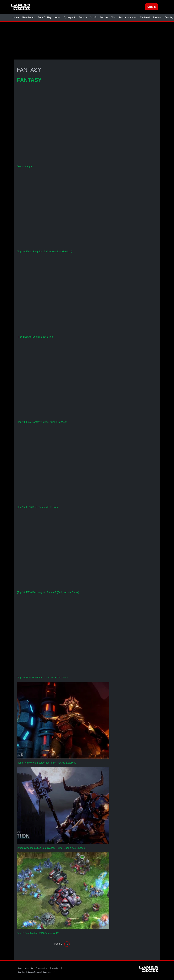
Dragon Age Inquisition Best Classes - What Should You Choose (51, 848)
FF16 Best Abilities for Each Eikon (35, 337)
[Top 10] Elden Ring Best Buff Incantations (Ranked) (45, 252)
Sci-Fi (93, 17)
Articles (104, 17)
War (113, 17)
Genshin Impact (25, 166)
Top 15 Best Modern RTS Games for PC (38, 933)
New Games (28, 17)
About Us (29, 968)
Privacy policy (41, 968)
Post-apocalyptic (128, 17)
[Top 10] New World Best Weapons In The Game (43, 678)
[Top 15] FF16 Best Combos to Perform (38, 507)
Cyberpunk (70, 17)
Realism (157, 17)
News (58, 17)
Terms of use (55, 968)
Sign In (152, 7)
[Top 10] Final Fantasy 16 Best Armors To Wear (42, 422)
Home (16, 17)
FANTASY (29, 80)
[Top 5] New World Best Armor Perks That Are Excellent (46, 763)
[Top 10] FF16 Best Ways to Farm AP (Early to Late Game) (48, 592)
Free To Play (45, 17)
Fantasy (83, 17)
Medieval (145, 17)
